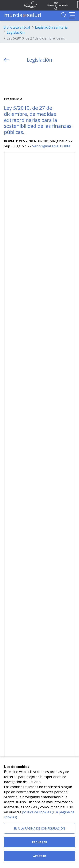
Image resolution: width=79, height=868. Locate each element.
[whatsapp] (24, 80)
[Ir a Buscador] (64, 15)
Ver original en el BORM (51, 146)
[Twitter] (7, 80)
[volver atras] (7, 60)
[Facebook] (15, 80)
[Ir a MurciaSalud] (23, 15)
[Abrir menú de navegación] (72, 15)
